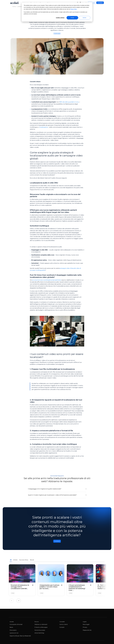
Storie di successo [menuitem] (40, 631)
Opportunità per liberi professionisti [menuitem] (20, 637)
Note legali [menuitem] (86, 625)
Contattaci (100, 3)
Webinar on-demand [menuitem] (41, 625)
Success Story (24, 561)
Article (15, 561)
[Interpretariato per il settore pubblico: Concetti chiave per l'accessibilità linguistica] (51, 581)
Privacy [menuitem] (85, 628)
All (11, 561)
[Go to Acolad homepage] (15, 3)
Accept (72, 18)
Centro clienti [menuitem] (64, 625)
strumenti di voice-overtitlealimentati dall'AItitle (48, 280)
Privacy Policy (74, 9)
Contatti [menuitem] (62, 628)
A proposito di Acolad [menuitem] (16, 625)
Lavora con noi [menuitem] (14, 634)
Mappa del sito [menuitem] (87, 631)
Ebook (32, 561)
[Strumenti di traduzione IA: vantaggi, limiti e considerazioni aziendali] (22, 581)
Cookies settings (60, 18)
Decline (84, 18)
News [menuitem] (11, 628)
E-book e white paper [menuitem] (41, 628)
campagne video (65, 268)
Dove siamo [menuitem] (13, 631)
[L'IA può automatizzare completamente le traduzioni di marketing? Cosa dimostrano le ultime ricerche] (80, 581)
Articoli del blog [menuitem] (39, 634)
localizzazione (44, 127)
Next (19, 601)
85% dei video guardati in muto (70, 102)
